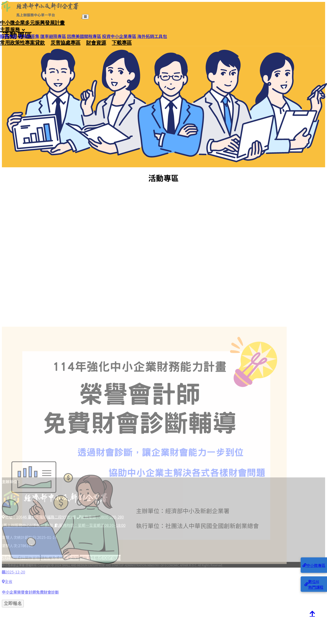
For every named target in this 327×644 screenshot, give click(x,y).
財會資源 (96, 42)
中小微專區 (314, 565)
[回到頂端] (312, 614)
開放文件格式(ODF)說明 (100, 558)
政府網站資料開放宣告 (21, 558)
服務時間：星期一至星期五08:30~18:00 (90, 525)
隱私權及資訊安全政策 (60, 558)
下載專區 (122, 42)
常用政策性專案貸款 (22, 42)
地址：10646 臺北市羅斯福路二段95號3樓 (39, 517)
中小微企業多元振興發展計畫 (32, 23)
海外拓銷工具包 (152, 34)
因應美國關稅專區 (84, 34)
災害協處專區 (65, 42)
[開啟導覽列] (85, 17)
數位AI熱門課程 (314, 584)
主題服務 (10, 29)
